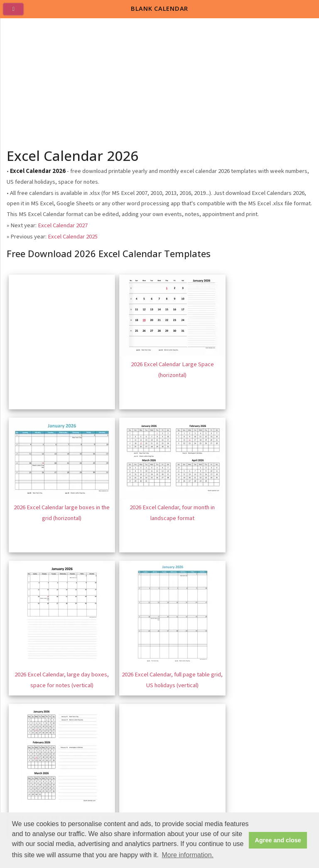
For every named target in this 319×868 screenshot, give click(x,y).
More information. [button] (188, 855)
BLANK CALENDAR (159, 8)
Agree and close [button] (278, 840)
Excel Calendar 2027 (63, 225)
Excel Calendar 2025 (73, 237)
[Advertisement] (160, 80)
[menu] (17, 12)
